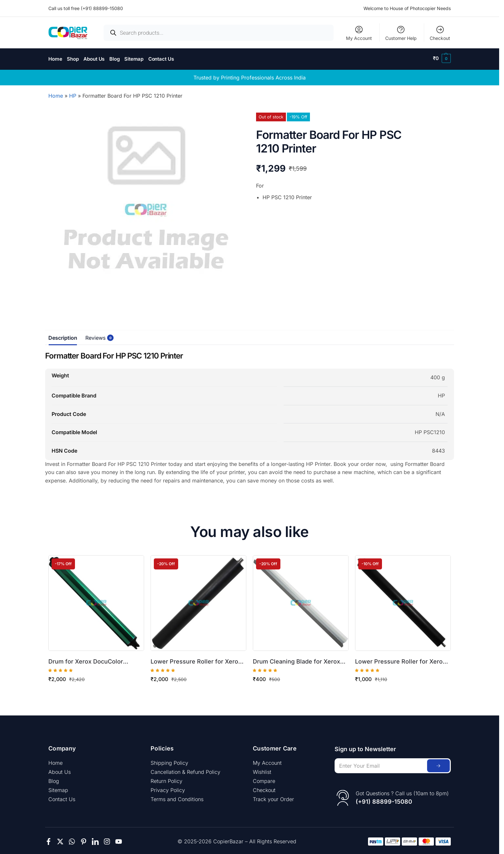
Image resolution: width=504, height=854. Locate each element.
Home (56, 94)
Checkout (440, 33)
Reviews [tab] (97, 336)
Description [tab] (63, 336)
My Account (359, 33)
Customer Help (401, 33)
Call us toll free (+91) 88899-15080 (86, 8)
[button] (442, 58)
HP (73, 94)
